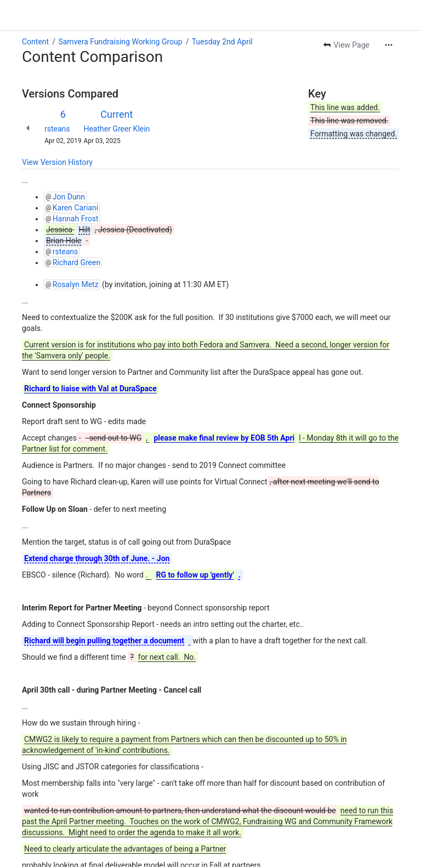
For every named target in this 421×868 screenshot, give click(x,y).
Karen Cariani (75, 208)
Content (35, 42)
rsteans (57, 129)
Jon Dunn (69, 197)
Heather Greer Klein (116, 129)
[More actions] (389, 45)
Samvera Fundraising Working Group (120, 42)
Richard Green (76, 262)
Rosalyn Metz (76, 284)
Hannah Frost (76, 219)
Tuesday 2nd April (222, 42)
